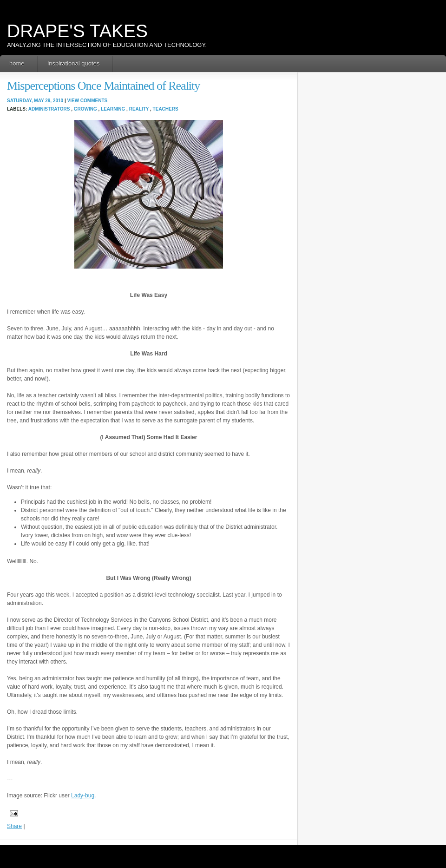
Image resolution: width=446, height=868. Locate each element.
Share (14, 826)
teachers (166, 109)
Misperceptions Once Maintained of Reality (103, 86)
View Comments (88, 101)
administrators (49, 109)
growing (85, 109)
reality (139, 109)
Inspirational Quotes (73, 63)
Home (17, 63)
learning (113, 109)
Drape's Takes (77, 31)
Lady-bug (83, 796)
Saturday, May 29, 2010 (35, 101)
